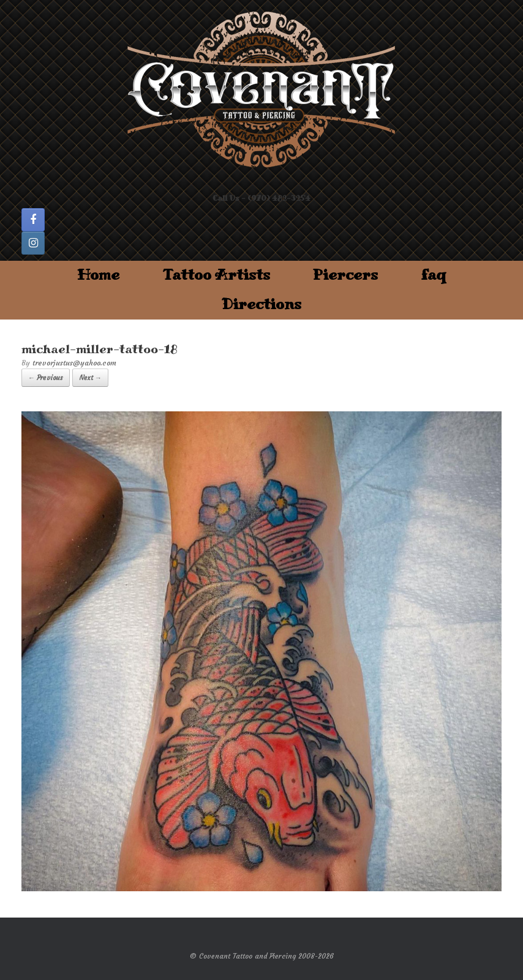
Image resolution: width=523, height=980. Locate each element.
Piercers (345, 275)
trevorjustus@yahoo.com (74, 363)
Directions (261, 305)
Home (98, 275)
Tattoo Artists (216, 275)
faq (434, 275)
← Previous (46, 378)
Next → (90, 378)
